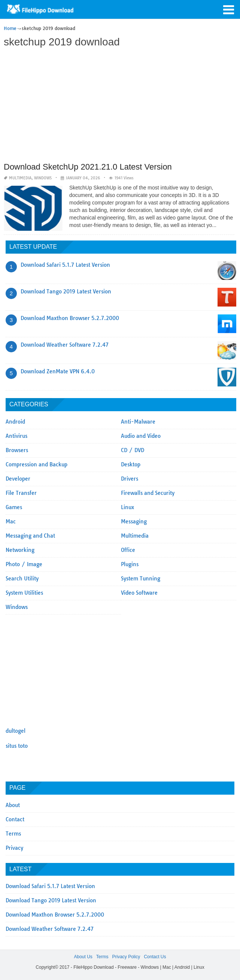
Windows (43, 178)
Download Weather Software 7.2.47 (65, 345)
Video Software (139, 593)
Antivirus (16, 436)
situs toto (17, 746)
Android (15, 422)
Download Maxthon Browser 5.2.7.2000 (70, 318)
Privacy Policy (126, 957)
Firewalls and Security (148, 493)
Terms (13, 834)
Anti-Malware (138, 422)
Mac (11, 522)
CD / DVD (133, 450)
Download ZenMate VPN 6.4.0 (58, 371)
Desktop (131, 464)
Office (128, 550)
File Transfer (21, 493)
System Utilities (24, 593)
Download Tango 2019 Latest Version (66, 292)
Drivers (130, 479)
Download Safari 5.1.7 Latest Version (65, 265)
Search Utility (22, 579)
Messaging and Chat (30, 536)
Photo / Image (24, 564)
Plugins (130, 564)
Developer (18, 479)
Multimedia (20, 178)
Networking (20, 550)
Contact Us (155, 957)
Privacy (14, 848)
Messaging (134, 522)
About (13, 805)
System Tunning (141, 579)
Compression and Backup (37, 464)
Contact (15, 819)
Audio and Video (141, 436)
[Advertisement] (119, 106)
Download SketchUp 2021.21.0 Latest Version (88, 167)
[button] (229, 9)
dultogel (16, 731)
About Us (83, 957)
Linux (127, 507)
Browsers (17, 450)
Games (14, 507)
